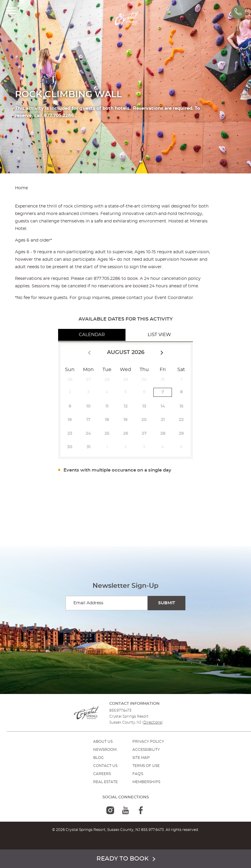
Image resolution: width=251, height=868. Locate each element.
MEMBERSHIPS (146, 782)
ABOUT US (103, 742)
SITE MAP (141, 758)
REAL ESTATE (105, 782)
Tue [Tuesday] (107, 370)
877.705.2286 (107, 279)
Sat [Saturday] (181, 370)
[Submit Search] (167, 603)
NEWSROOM (105, 750)
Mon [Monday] (88, 370)
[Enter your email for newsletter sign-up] (106, 603)
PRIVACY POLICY (148, 742)
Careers (102, 774)
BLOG (98, 758)
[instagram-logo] (110, 810)
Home (21, 188)
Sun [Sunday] (70, 370)
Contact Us (105, 766)
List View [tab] (159, 335)
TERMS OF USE (146, 766)
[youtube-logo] (125, 810)
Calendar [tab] (92, 335)
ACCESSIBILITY (146, 750)
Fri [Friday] (163, 370)
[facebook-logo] (141, 810)
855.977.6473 (120, 710)
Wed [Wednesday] (125, 370)
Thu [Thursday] (144, 370)
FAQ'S (138, 774)
